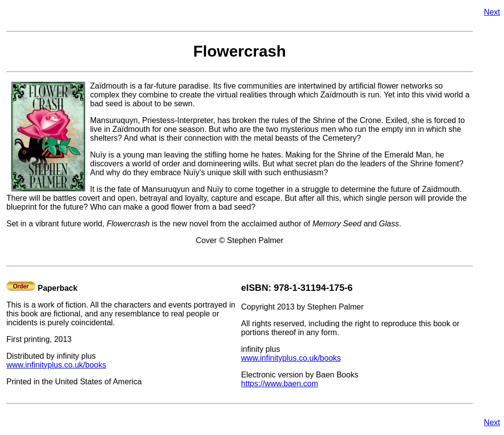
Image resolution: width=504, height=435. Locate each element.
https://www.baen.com (280, 384)
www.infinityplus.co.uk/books (56, 365)
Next (492, 12)
